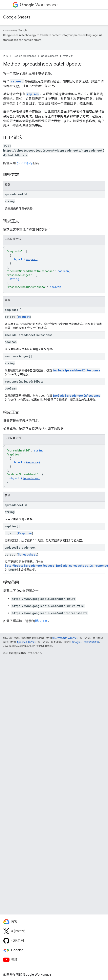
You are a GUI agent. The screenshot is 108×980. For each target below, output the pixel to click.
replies (33, 94)
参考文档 (68, 56)
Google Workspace (25, 56)
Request (31, 259)
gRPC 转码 (24, 163)
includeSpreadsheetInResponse (76, 370)
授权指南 (41, 621)
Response (32, 462)
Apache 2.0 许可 (26, 642)
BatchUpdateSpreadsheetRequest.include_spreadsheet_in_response (56, 566)
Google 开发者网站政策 (86, 642)
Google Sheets (17, 17)
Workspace (39, 5)
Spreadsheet (31, 478)
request (17, 81)
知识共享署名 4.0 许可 (65, 638)
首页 (6, 56)
